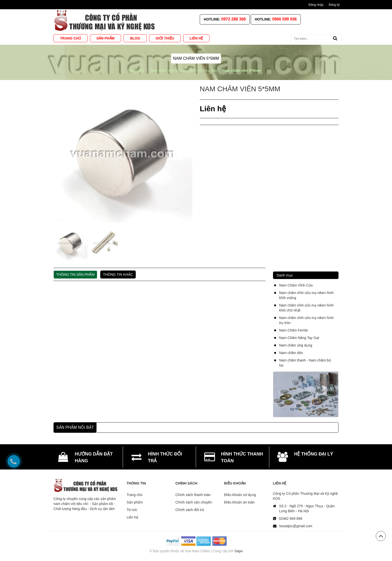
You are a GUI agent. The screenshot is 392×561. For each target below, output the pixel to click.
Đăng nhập (316, 5)
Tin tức (132, 510)
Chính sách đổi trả (190, 510)
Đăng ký (334, 5)
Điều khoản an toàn (239, 502)
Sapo (239, 551)
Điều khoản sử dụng (240, 495)
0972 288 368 (233, 19)
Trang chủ (135, 495)
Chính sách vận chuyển (194, 502)
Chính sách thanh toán (193, 495)
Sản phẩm (135, 502)
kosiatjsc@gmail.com (296, 526)
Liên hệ (132, 517)
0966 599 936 (284, 19)
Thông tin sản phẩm (75, 274)
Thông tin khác (118, 274)
